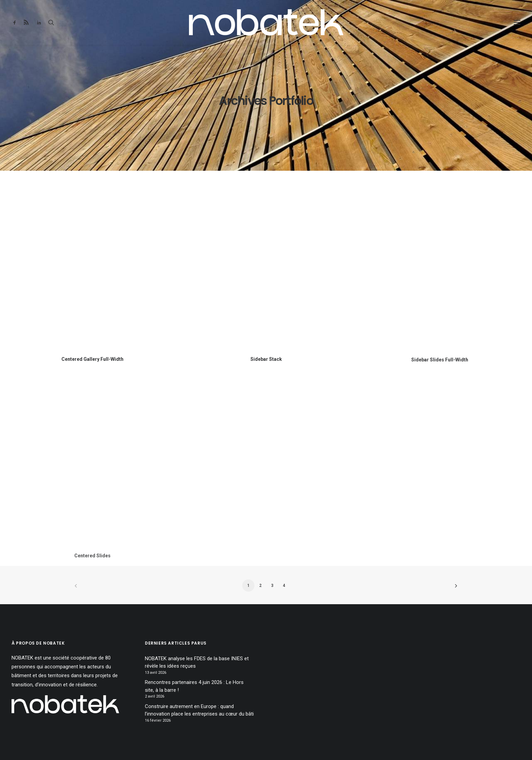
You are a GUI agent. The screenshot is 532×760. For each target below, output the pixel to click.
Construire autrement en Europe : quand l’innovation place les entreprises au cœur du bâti (199, 710)
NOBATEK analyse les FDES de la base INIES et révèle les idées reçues (197, 662)
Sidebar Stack (266, 359)
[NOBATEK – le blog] (266, 22)
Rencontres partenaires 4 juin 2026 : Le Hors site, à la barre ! (194, 686)
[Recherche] (51, 22)
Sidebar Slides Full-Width (440, 367)
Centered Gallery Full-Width (92, 359)
